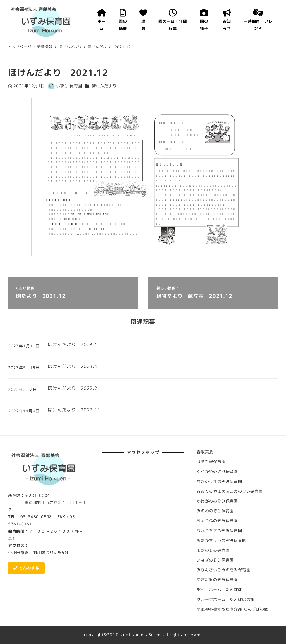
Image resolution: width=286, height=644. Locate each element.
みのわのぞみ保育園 (215, 511)
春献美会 (205, 452)
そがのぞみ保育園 (213, 550)
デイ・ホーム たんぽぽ (219, 590)
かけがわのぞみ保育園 (217, 501)
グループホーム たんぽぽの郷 (226, 600)
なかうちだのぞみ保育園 (219, 531)
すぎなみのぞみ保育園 (217, 580)
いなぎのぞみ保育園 (215, 560)
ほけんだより (104, 86)
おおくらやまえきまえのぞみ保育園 (230, 491)
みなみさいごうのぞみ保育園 (223, 570)
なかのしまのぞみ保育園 (219, 482)
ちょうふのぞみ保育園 (217, 521)
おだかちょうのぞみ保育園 (221, 541)
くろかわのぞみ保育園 (217, 471)
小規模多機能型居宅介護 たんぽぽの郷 (232, 609)
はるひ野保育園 (211, 462)
